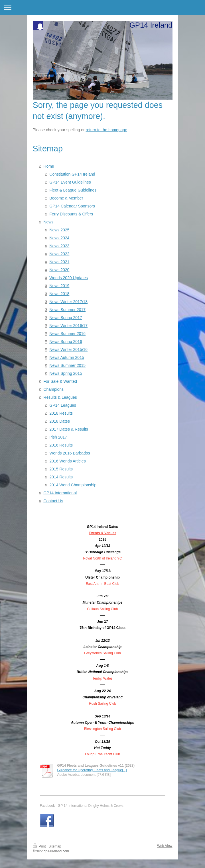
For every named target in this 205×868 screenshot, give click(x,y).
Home (49, 166)
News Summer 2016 (67, 334)
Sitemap (55, 846)
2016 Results (61, 445)
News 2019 (59, 286)
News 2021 (59, 262)
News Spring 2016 (66, 342)
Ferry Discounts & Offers (71, 214)
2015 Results (61, 469)
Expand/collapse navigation (102, 8)
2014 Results (61, 477)
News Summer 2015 (67, 365)
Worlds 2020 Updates (68, 278)
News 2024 (59, 238)
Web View (165, 846)
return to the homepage (107, 130)
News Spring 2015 (66, 373)
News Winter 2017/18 (68, 302)
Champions (53, 389)
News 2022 (59, 254)
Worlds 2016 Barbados (70, 453)
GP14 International (60, 493)
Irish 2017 (58, 437)
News (48, 222)
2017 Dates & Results (69, 429)
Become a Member (66, 198)
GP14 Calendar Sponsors (72, 206)
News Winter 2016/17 (68, 326)
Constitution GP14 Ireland (72, 174)
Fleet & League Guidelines (73, 190)
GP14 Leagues (63, 405)
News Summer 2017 (67, 310)
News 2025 (59, 230)
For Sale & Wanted (60, 381)
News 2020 (59, 270)
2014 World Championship (73, 485)
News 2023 (59, 246)
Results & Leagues (60, 397)
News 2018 (59, 294)
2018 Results (61, 413)
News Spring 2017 (66, 318)
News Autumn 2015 (67, 357)
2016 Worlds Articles (67, 461)
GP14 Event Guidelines (70, 182)
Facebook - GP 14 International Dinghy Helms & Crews (82, 806)
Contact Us (53, 501)
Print (40, 846)
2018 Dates (60, 421)
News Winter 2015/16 (68, 349)
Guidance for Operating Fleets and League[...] (92, 770)
